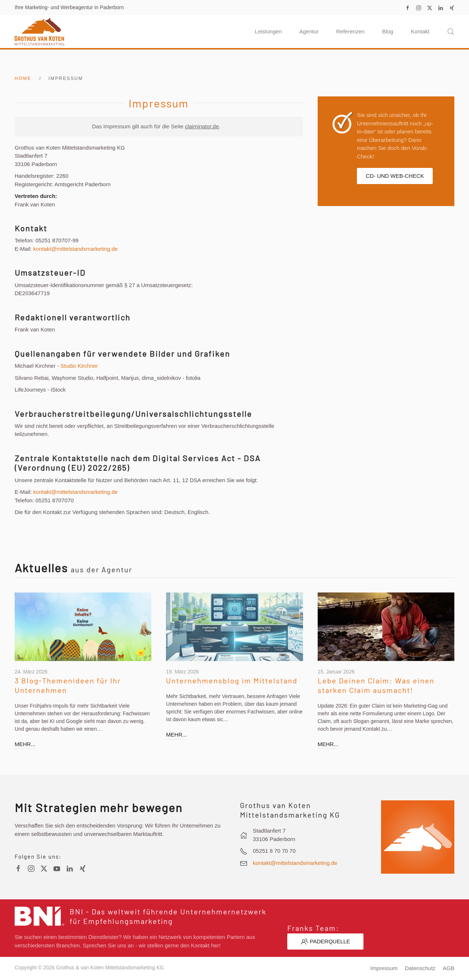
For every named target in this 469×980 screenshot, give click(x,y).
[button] (451, 32)
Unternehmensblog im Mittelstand (230, 680)
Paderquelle (326, 942)
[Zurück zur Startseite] (39, 32)
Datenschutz (420, 968)
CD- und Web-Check (395, 176)
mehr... (24, 744)
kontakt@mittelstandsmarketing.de (75, 249)
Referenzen (351, 31)
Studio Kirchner (79, 366)
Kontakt (420, 31)
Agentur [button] (309, 31)
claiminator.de (202, 126)
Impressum (384, 968)
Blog (388, 31)
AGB (448, 968)
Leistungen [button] (268, 31)
